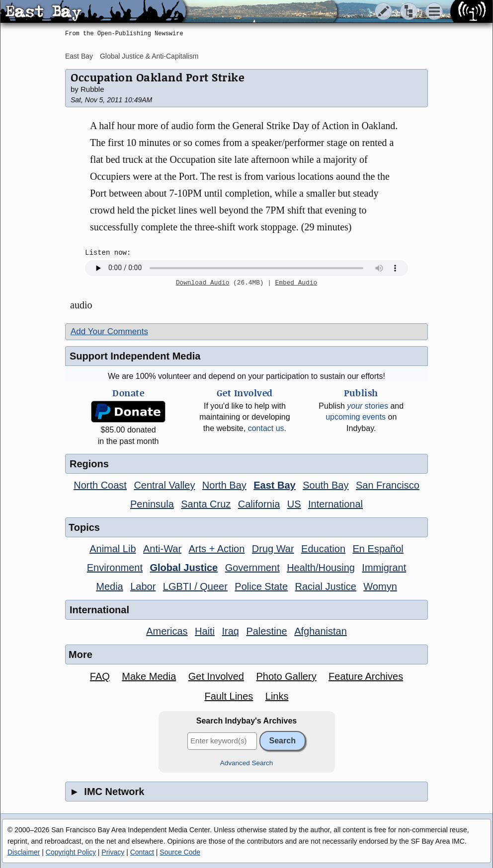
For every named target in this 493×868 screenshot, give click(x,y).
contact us (266, 428)
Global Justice (184, 568)
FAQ (100, 676)
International (335, 504)
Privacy (113, 852)
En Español (378, 549)
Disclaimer (24, 852)
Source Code (180, 852)
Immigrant (384, 568)
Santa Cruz (206, 504)
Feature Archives (366, 676)
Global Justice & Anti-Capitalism (149, 56)
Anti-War (162, 549)
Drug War (273, 549)
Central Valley (164, 485)
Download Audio (203, 283)
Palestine (266, 631)
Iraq (230, 631)
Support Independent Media (135, 356)
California (259, 504)
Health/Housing (321, 568)
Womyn (380, 586)
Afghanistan (321, 631)
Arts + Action (217, 549)
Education (323, 549)
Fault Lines (229, 696)
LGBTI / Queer (195, 586)
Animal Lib (113, 549)
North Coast (100, 485)
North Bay (224, 485)
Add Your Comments (109, 331)
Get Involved (216, 676)
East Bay (79, 56)
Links (277, 696)
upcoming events (356, 417)
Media (109, 586)
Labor (143, 586)
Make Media (149, 676)
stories (368, 406)
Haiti (205, 631)
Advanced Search (247, 763)
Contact (142, 852)
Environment (115, 568)
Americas (167, 631)
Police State (261, 586)
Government (252, 568)
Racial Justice (325, 586)
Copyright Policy (71, 852)
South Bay (326, 485)
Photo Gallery (286, 676)
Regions (89, 464)
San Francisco (388, 485)
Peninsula (152, 504)
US (294, 504)
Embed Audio (296, 283)
